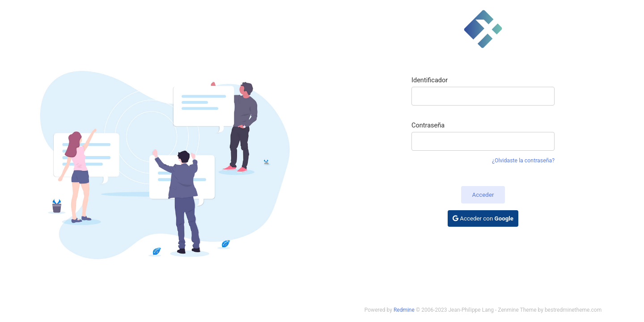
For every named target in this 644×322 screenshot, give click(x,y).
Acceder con (483, 218)
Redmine (404, 310)
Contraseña (428, 125)
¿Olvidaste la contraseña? (523, 161)
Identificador (430, 80)
